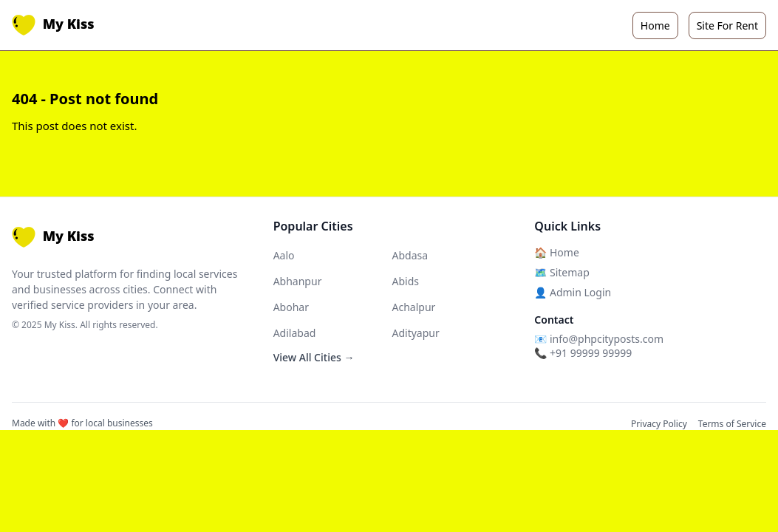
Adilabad (295, 333)
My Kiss (53, 25)
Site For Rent (727, 25)
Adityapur (415, 333)
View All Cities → (314, 357)
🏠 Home (556, 252)
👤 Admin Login (573, 292)
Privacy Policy (659, 424)
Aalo (284, 255)
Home (655, 25)
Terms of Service (732, 424)
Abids (405, 281)
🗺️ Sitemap (562, 272)
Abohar (291, 307)
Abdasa (410, 255)
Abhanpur (298, 281)
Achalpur (413, 307)
